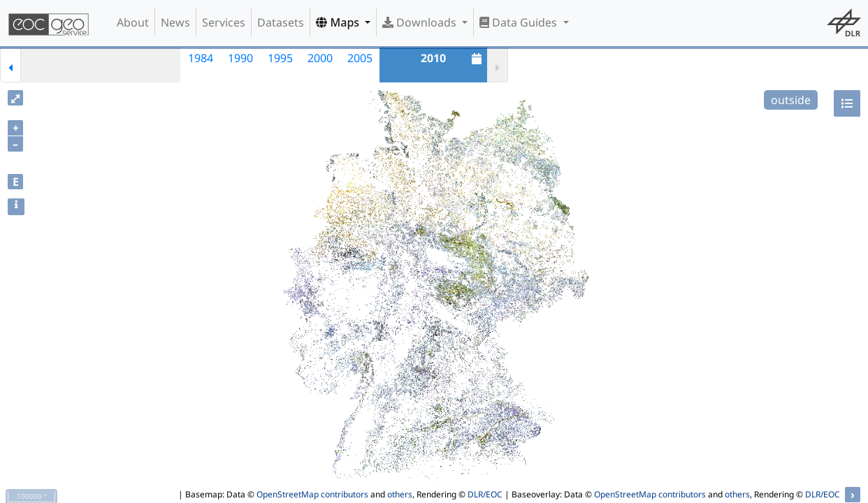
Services (224, 22)
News (175, 22)
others (400, 494)
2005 (360, 58)
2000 (320, 58)
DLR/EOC (485, 494)
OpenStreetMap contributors (312, 494)
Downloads (421, 22)
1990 (240, 58)
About (133, 22)
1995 (280, 58)
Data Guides (520, 22)
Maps (339, 22)
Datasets (281, 22)
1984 (201, 58)
